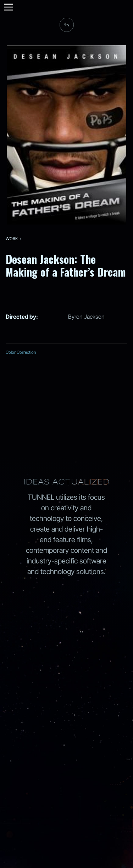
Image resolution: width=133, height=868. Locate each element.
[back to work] (67, 25)
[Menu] (8, 7)
